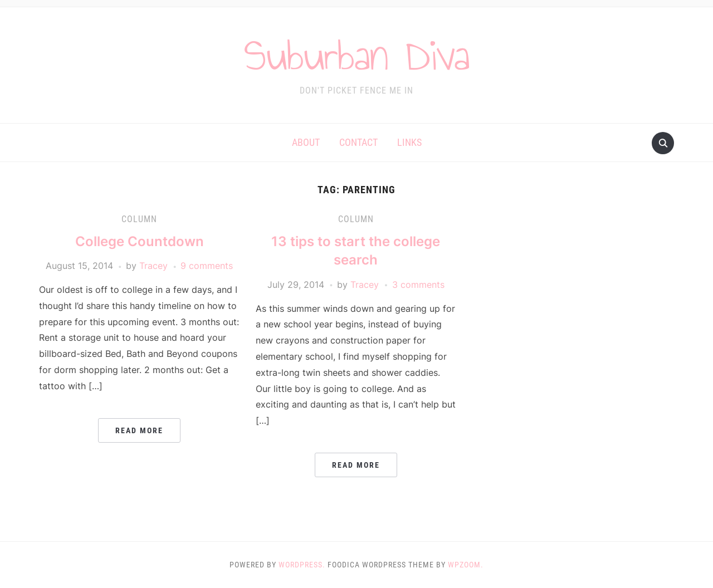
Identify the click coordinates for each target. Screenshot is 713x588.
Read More (139, 430)
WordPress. (302, 565)
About (306, 142)
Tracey (153, 266)
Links (409, 142)
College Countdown (140, 241)
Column (139, 219)
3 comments (418, 285)
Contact (358, 142)
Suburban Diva (357, 55)
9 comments (207, 266)
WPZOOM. (466, 565)
